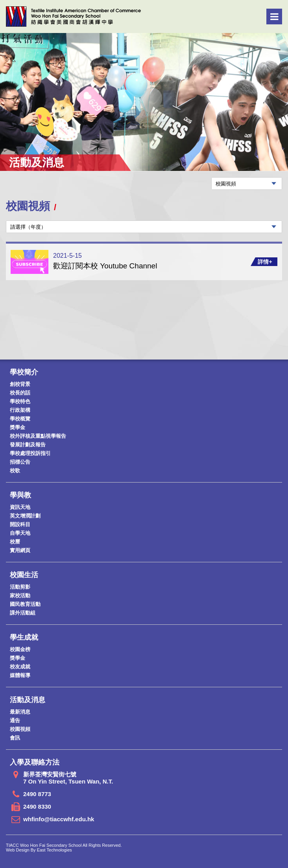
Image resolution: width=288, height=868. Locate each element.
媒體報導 (20, 675)
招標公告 (20, 462)
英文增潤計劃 (25, 516)
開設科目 (20, 524)
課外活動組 (23, 613)
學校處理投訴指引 (30, 453)
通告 (15, 720)
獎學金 (18, 427)
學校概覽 (20, 419)
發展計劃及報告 (28, 445)
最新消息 (20, 712)
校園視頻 (20, 729)
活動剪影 (20, 587)
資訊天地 (20, 507)
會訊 (15, 738)
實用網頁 (20, 550)
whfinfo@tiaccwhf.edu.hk (59, 819)
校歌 (15, 471)
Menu (274, 17)
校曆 (15, 542)
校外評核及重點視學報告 (38, 436)
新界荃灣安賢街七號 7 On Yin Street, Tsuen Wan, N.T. (68, 778)
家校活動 (20, 595)
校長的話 (20, 393)
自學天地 (20, 533)
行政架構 (20, 410)
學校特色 (20, 401)
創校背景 (20, 384)
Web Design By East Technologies (39, 850)
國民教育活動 (25, 604)
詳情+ (265, 262)
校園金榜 (20, 649)
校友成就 (20, 667)
